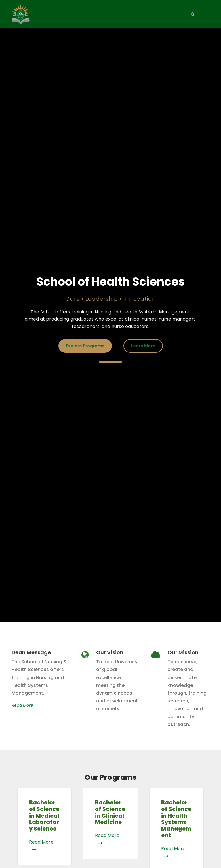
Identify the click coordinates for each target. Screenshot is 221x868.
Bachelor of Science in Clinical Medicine (110, 812)
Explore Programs (85, 346)
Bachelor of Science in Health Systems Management (176, 819)
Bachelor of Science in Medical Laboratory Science (44, 816)
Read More (22, 705)
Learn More (143, 346)
